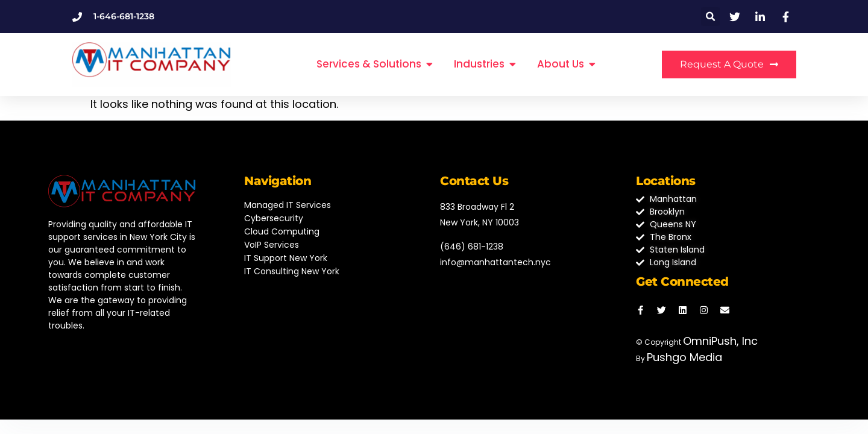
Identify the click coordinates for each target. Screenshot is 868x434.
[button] (710, 17)
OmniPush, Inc (720, 341)
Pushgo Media (684, 357)
